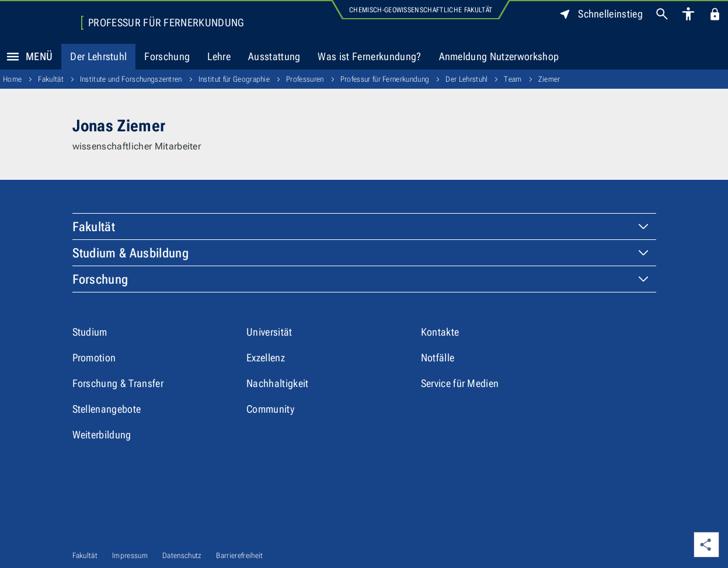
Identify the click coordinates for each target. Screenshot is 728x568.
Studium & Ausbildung (130, 253)
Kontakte (440, 332)
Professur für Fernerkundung (166, 23)
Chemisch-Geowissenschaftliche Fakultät (421, 10)
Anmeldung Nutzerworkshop (499, 56)
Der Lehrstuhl (98, 56)
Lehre (219, 56)
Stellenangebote (107, 409)
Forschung (167, 56)
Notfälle (438, 358)
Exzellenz (266, 358)
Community (270, 409)
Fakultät (51, 79)
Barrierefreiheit (239, 555)
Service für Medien (460, 383)
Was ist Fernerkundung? (369, 56)
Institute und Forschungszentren (131, 79)
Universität (269, 332)
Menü (26, 57)
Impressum (130, 555)
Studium (90, 332)
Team (513, 79)
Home (12, 79)
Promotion (94, 358)
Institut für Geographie (234, 79)
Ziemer (549, 79)
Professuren (305, 79)
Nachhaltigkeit (277, 383)
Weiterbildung (102, 435)
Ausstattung (274, 56)
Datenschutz (182, 555)
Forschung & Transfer (118, 383)
